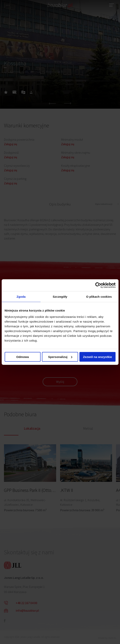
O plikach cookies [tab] (99, 297)
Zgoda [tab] (21, 297)
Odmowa (23, 357)
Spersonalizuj (60, 357)
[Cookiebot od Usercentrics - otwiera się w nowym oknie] (98, 285)
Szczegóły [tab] (60, 297)
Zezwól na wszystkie (97, 357)
